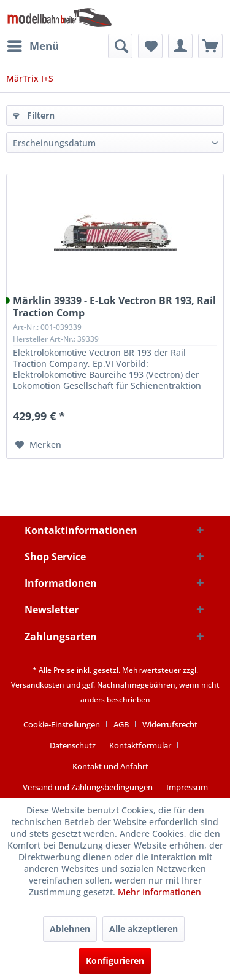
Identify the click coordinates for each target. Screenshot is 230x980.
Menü (33, 45)
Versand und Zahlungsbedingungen (88, 787)
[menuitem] (33, 46)
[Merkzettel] (150, 46)
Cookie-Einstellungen (62, 724)
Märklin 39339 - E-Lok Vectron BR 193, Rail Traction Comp (114, 307)
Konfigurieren (115, 961)
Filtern (34, 115)
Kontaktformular (140, 745)
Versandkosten (38, 685)
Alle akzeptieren (144, 929)
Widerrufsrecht (170, 724)
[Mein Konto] (180, 46)
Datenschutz (73, 745)
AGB (121, 724)
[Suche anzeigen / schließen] (120, 46)
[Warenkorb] (210, 46)
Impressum (187, 787)
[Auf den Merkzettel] (38, 445)
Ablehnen (70, 929)
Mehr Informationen (159, 892)
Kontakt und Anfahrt (110, 766)
